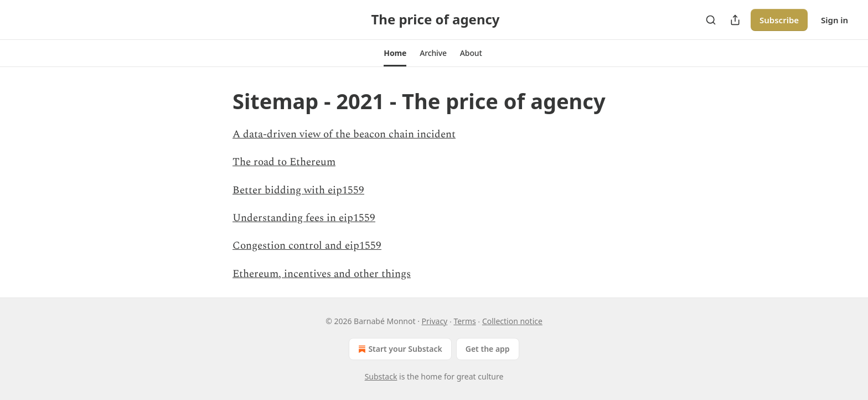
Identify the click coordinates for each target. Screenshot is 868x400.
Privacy (435, 321)
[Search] (711, 20)
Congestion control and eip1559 (307, 246)
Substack (381, 376)
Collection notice (512, 321)
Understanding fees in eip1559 (304, 218)
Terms (464, 321)
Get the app (488, 349)
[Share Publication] (735, 20)
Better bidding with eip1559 (298, 190)
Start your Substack (399, 349)
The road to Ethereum (284, 162)
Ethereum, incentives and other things (322, 274)
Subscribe (779, 20)
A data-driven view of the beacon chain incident (344, 134)
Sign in (835, 20)
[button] (395, 53)
